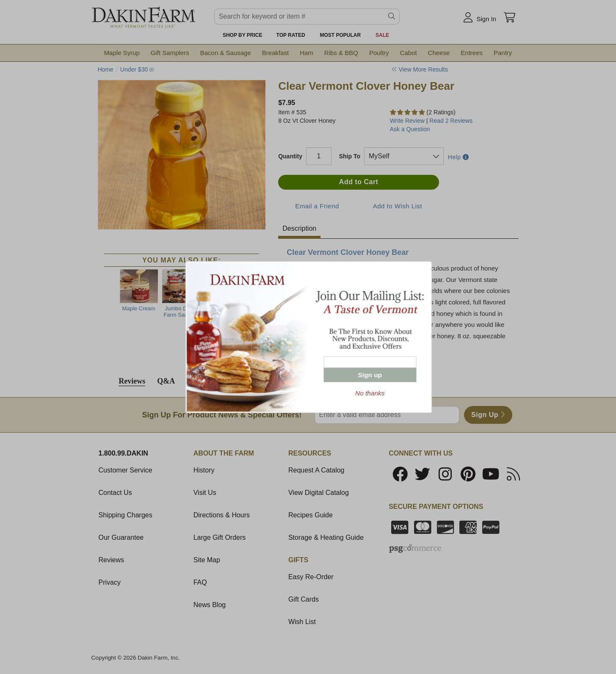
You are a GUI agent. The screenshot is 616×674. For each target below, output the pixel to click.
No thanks (370, 393)
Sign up (370, 375)
